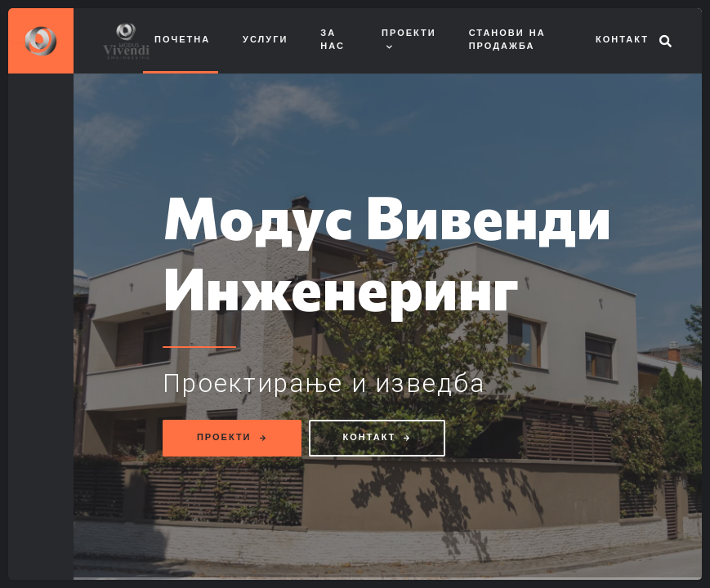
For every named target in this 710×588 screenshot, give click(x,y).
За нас (333, 41)
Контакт (622, 40)
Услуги (265, 40)
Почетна (182, 40)
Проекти (409, 34)
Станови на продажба (507, 41)
